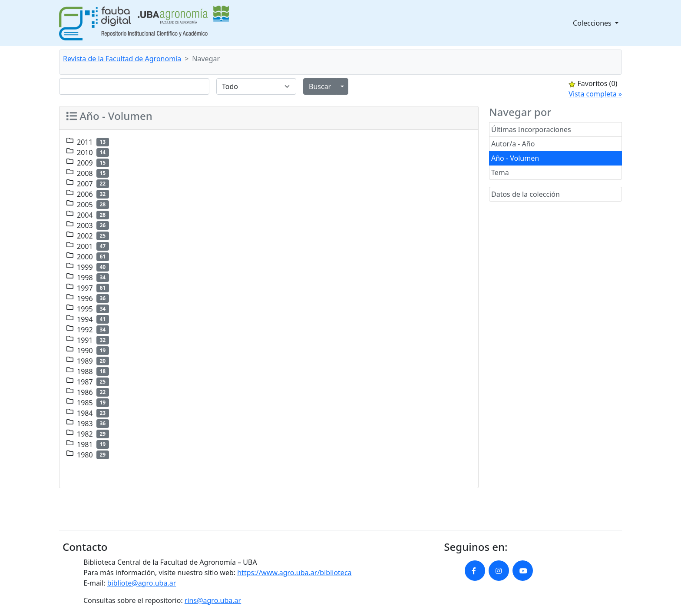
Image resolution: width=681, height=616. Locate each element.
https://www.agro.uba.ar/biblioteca (294, 573)
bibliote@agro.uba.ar (142, 583)
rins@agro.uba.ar (213, 600)
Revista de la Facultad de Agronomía (122, 59)
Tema (500, 172)
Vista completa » (595, 94)
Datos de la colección (526, 194)
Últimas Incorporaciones (531, 129)
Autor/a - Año (513, 144)
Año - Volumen (515, 158)
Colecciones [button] (593, 23)
